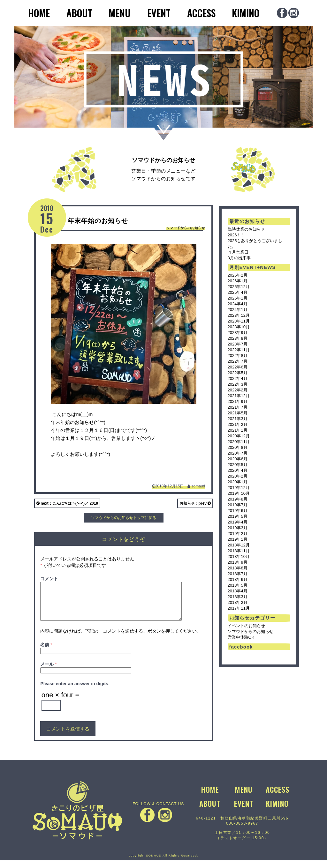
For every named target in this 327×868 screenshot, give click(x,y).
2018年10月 (239, 556)
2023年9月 (238, 333)
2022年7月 (238, 361)
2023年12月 (239, 315)
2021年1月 (238, 430)
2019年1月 (238, 539)
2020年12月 (239, 436)
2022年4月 (238, 378)
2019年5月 (238, 516)
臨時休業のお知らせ (246, 229)
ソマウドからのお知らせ (186, 228)
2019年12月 (239, 488)
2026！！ (236, 235)
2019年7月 (238, 505)
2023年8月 (238, 338)
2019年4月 (238, 522)
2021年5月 (238, 413)
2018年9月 (238, 562)
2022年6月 (238, 367)
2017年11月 (239, 608)
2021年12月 (239, 396)
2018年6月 (238, 579)
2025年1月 (238, 298)
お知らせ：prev (195, 503)
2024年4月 (238, 304)
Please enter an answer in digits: (75, 691)
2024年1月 (238, 310)
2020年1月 (238, 482)
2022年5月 (238, 373)
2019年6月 (238, 511)
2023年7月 (238, 344)
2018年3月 (238, 597)
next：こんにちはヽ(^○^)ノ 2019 (67, 503)
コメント (49, 579)
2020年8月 (238, 447)
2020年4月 (238, 470)
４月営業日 (238, 252)
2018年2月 (238, 602)
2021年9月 (238, 401)
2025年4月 (238, 292)
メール (48, 672)
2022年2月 (238, 390)
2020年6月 (238, 459)
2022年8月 (238, 356)
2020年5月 (238, 465)
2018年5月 (238, 585)
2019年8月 (238, 499)
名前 (46, 652)
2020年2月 (238, 476)
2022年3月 (238, 384)
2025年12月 (239, 287)
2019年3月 (238, 528)
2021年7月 (238, 407)
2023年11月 (239, 321)
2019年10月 (239, 493)
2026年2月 (238, 275)
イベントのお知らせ (246, 626)
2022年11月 (239, 350)
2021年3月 (238, 419)
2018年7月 (238, 574)
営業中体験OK (241, 637)
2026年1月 (238, 281)
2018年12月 (239, 545)
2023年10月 (239, 327)
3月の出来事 (239, 258)
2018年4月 (238, 591)
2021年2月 (238, 424)
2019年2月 (238, 534)
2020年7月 (238, 453)
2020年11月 (239, 442)
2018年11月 (239, 551)
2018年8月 (238, 568)
